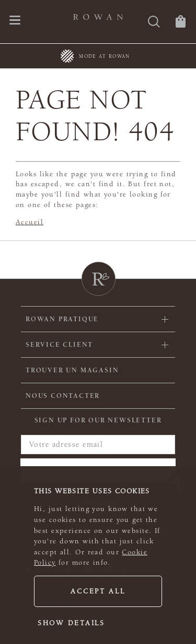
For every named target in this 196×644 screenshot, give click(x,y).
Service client (59, 345)
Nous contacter (63, 396)
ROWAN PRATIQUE (62, 319)
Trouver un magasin (72, 370)
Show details (71, 623)
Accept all (98, 591)
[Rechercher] (154, 23)
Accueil (30, 222)
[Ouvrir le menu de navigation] (15, 21)
